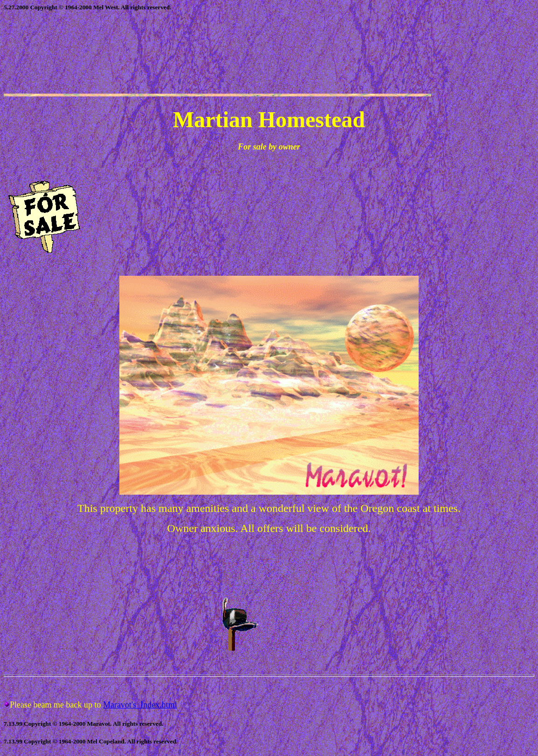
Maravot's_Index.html (140, 705)
